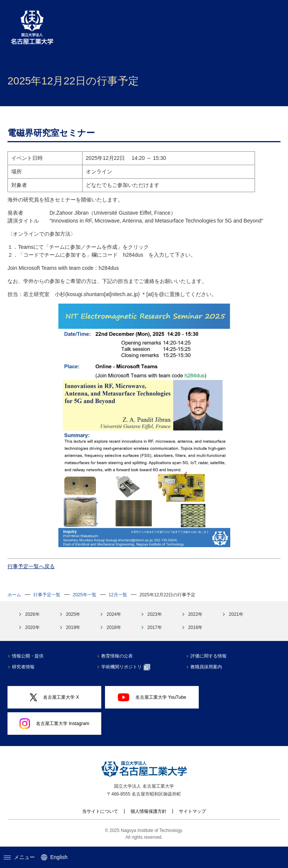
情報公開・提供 (28, 656)
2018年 (114, 627)
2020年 (32, 627)
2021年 (236, 614)
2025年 (73, 614)
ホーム (14, 595)
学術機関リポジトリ (126, 667)
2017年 (155, 627)
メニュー (19, 857)
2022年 (196, 614)
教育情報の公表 (117, 656)
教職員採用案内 (206, 667)
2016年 (196, 627)
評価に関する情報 (208, 656)
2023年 (155, 614)
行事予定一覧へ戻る (31, 566)
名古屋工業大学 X (54, 697)
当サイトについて (100, 811)
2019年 (73, 627)
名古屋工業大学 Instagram (54, 724)
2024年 (114, 614)
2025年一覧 (85, 595)
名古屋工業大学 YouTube (152, 697)
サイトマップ (192, 811)
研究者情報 (23, 667)
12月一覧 (118, 595)
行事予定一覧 (47, 595)
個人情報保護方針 (148, 811)
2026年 (32, 614)
